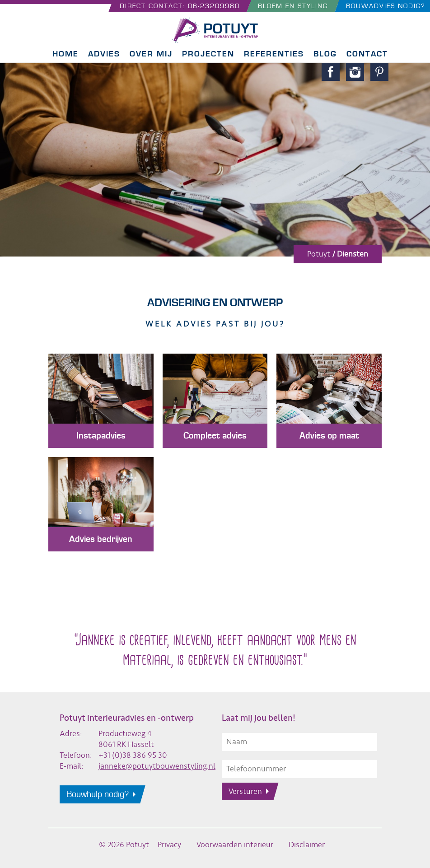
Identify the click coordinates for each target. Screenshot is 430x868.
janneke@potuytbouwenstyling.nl (157, 766)
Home (65, 54)
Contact (367, 54)
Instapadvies (101, 436)
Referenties (274, 54)
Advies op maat (329, 436)
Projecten (208, 54)
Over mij (151, 54)
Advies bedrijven (101, 539)
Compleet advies (215, 436)
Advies (104, 54)
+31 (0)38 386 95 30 (133, 755)
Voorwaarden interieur (235, 845)
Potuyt (319, 254)
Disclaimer (307, 845)
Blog (325, 54)
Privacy (169, 845)
